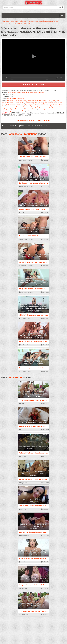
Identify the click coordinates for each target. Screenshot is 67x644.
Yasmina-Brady (23, 615)
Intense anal (19, 109)
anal (54, 101)
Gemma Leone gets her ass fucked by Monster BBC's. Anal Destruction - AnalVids (34, 362)
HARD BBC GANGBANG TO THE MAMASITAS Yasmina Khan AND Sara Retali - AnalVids (34, 394)
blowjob (37, 105)
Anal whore (17, 103)
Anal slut (10, 103)
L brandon (33, 93)
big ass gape (29, 105)
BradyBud (22, 404)
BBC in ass (21, 105)
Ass (23, 103)
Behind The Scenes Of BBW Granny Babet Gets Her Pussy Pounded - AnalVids (34, 473)
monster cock (33, 109)
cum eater (11, 107)
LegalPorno (15, 377)
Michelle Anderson (23, 93)
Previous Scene (26, 120)
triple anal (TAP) (33, 101)
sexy (9, 111)
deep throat (41, 107)
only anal (45, 109)
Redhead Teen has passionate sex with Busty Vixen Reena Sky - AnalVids (34, 526)
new (40, 109)
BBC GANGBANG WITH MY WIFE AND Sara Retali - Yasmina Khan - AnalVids (33, 605)
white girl (29, 111)
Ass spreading (40, 103)
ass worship (49, 103)
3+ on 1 (49, 101)
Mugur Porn (23, 456)
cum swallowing (31, 107)
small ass (22, 111)
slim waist (15, 111)
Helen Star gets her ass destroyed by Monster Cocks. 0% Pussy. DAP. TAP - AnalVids (34, 335)
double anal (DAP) (16, 101)
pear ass (52, 109)
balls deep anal (11, 105)
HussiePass (23, 562)
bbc (8, 101)
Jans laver (41, 93)
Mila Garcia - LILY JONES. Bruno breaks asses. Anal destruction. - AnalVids (34, 230)
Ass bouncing (30, 103)
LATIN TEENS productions (16, 99)
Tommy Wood (23, 430)
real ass (58, 109)
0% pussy (42, 101)
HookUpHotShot (24, 588)
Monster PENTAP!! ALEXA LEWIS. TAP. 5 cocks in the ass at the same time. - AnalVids (33, 256)
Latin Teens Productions (23, 134)
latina (26, 109)
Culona (55, 105)
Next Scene (43, 120)
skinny (25, 101)
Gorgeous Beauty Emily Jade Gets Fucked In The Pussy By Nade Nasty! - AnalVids (34, 579)
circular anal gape (46, 105)
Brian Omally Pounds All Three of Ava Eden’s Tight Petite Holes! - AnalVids (34, 552)
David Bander (12, 93)
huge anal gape (9, 109)
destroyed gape (50, 107)
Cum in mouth (20, 107)
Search (61, 7)
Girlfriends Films (24, 536)
